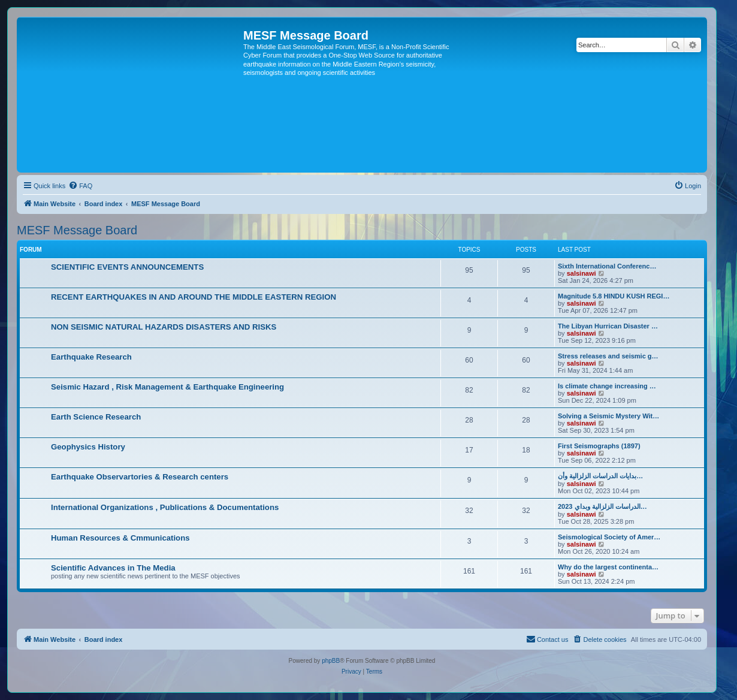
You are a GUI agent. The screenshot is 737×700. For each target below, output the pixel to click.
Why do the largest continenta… (608, 567)
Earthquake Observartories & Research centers (140, 477)
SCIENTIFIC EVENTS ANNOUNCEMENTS (127, 267)
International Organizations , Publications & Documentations (165, 507)
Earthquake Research (91, 357)
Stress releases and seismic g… (608, 356)
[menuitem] (80, 186)
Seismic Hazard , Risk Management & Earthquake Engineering (167, 387)
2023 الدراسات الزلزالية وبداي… (602, 506)
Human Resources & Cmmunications (120, 538)
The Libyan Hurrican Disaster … (608, 326)
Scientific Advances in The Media (113, 568)
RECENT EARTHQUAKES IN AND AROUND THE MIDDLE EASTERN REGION (194, 297)
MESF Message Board (77, 230)
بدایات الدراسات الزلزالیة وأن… (600, 476)
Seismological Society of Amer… (609, 537)
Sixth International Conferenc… (607, 266)
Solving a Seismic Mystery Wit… (608, 416)
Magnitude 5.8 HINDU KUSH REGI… (614, 296)
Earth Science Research (96, 417)
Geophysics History (88, 447)
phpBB (331, 661)
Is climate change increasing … (607, 386)
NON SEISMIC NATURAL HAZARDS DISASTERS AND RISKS (164, 327)
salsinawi (582, 273)
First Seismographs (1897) (599, 446)
